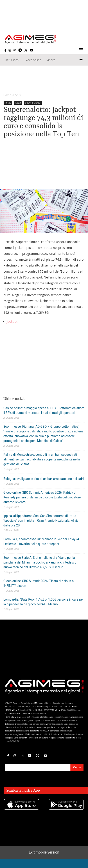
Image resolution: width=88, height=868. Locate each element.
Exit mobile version (44, 852)
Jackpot (12, 322)
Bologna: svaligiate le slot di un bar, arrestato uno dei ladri (44, 479)
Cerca (77, 767)
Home (7, 95)
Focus (17, 95)
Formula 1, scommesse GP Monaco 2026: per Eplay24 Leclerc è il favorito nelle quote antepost (41, 541)
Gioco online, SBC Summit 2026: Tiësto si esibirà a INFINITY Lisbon (38, 583)
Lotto (18, 103)
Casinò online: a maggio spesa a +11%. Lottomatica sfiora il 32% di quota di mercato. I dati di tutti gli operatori (44, 410)
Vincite (51, 60)
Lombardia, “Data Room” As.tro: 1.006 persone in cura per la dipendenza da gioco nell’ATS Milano (44, 602)
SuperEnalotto (33, 103)
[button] (81, 51)
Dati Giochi (12, 60)
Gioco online (33, 60)
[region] (44, 80)
